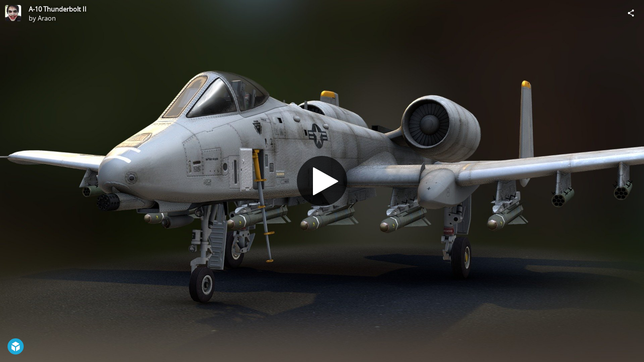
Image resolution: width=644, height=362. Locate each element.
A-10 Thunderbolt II (58, 9)
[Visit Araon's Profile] (13, 13)
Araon (47, 18)
